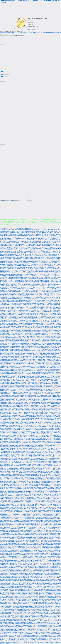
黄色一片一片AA (9, 320)
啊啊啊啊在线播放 (22, 630)
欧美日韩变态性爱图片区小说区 (18, 268)
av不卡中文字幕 (40, 564)
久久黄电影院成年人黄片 (10, 360)
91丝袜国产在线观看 (50, 570)
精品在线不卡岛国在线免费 (45, 356)
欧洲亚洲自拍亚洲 (8, 465)
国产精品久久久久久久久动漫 (49, 468)
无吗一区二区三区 (47, 438)
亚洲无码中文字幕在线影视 (46, 514)
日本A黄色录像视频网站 (18, 495)
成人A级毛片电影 (33, 393)
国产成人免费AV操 (24, 517)
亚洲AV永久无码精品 (36, 257)
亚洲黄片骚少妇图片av (32, 538)
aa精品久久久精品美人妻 (17, 293)
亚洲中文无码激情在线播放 (20, 443)
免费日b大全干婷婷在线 (9, 603)
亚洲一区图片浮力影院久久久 (14, 422)
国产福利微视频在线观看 (39, 268)
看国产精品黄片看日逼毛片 (48, 520)
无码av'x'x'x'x (34, 511)
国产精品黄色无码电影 (25, 514)
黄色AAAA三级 (15, 419)
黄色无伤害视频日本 (15, 270)
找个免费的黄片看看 (29, 607)
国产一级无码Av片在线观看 (11, 318)
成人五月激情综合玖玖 (7, 328)
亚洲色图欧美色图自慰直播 (39, 515)
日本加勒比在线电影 (22, 389)
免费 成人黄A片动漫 (28, 610)
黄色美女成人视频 (49, 571)
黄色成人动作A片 (46, 534)
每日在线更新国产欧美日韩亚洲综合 (39, 261)
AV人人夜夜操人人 (21, 505)
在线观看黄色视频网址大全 (29, 626)
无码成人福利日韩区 (45, 550)
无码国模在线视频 (48, 331)
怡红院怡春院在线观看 (34, 609)
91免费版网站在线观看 (38, 341)
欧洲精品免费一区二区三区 (32, 622)
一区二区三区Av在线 (40, 442)
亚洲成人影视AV (3, 573)
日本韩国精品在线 (5, 494)
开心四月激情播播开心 (26, 534)
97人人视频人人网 (4, 451)
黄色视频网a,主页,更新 (14, 636)
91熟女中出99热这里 (25, 426)
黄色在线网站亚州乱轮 (37, 599)
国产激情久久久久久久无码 (11, 336)
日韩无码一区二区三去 (53, 389)
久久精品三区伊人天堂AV (15, 556)
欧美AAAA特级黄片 (41, 370)
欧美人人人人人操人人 (31, 558)
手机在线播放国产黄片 (7, 600)
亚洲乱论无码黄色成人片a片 (39, 607)
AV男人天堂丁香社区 (41, 533)
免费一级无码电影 (34, 433)
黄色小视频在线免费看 (30, 432)
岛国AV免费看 (28, 385)
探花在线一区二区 (45, 612)
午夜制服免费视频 (36, 530)
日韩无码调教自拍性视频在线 (36, 577)
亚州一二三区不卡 (32, 347)
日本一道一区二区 (39, 382)
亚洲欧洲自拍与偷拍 (49, 236)
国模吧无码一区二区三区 (31, 301)
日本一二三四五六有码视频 (7, 596)
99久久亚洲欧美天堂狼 (46, 487)
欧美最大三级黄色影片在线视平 (10, 491)
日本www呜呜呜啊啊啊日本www (35, 349)
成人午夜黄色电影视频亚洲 (47, 462)
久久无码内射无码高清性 (10, 571)
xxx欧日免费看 (56, 420)
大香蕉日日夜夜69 (36, 369)
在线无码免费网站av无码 (46, 583)
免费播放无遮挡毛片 (6, 270)
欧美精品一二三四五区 (41, 448)
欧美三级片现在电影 (22, 602)
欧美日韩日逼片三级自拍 (11, 580)
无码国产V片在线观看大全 (36, 403)
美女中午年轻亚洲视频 (41, 563)
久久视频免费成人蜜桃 (52, 262)
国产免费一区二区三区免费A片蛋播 (26, 468)
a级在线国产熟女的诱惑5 (13, 616)
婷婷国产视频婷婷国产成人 (8, 340)
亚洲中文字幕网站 (19, 567)
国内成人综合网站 (24, 406)
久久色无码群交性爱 (43, 262)
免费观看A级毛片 (5, 566)
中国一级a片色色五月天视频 (21, 485)
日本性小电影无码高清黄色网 (34, 566)
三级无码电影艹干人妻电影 (33, 589)
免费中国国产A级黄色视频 (41, 602)
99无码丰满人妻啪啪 (49, 247)
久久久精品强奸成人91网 (13, 573)
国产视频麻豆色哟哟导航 (16, 454)
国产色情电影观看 (43, 459)
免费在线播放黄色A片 (51, 446)
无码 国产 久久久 (43, 446)
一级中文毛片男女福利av (40, 571)
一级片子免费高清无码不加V (25, 419)
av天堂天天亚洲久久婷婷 (42, 301)
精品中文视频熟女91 (17, 400)
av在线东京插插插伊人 (13, 487)
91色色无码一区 (11, 627)
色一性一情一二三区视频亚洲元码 (39, 366)
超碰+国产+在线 (52, 359)
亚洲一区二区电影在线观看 (27, 512)
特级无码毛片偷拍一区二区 (26, 425)
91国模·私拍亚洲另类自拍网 (35, 413)
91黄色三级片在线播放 (39, 420)
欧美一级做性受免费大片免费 (54, 580)
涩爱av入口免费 (11, 610)
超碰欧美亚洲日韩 (19, 281)
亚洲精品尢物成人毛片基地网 (14, 290)
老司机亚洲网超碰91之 (38, 234)
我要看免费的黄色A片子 (32, 379)
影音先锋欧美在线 (52, 258)
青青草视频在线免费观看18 (28, 311)
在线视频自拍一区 (40, 479)
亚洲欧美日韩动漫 (42, 402)
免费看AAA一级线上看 (27, 599)
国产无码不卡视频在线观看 (32, 377)
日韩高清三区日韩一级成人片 (39, 304)
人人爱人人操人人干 (49, 268)
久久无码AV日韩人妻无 (15, 229)
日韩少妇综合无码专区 (19, 540)
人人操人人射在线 (6, 478)
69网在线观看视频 (8, 364)
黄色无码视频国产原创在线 (55, 597)
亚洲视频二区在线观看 (51, 443)
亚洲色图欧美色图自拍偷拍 (32, 255)
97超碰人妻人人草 (28, 340)
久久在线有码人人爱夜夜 (22, 551)
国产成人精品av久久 (32, 551)
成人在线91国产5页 (12, 385)
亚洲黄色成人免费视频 (15, 347)
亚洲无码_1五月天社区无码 (37, 613)
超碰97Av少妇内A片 (22, 420)
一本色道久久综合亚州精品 (28, 438)
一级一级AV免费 (16, 249)
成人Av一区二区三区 (51, 297)
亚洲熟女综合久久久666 (28, 367)
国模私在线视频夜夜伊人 (52, 267)
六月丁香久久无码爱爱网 (32, 362)
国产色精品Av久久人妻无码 (44, 635)
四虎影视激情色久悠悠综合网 (53, 419)
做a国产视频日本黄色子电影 (43, 380)
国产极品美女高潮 (21, 331)
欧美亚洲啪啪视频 (24, 479)
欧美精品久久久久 (44, 285)
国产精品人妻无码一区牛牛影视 (8, 316)
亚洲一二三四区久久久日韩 (25, 465)
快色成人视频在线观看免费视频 (12, 617)
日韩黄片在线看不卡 (48, 314)
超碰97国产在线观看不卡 (39, 264)
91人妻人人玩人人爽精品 (28, 576)
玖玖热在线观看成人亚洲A (24, 525)
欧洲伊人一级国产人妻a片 (44, 629)
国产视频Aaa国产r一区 (17, 245)
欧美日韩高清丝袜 (14, 570)
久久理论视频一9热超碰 (43, 537)
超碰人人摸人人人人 (45, 321)
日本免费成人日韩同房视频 (45, 485)
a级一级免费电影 (37, 612)
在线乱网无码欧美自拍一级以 (50, 287)
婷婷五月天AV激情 (28, 546)
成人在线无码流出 (36, 399)
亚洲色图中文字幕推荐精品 (33, 485)
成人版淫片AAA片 (30, 265)
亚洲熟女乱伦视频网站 (13, 554)
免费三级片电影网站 (19, 530)
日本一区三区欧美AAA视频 (13, 343)
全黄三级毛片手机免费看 (41, 418)
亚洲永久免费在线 (36, 521)
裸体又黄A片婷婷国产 (12, 232)
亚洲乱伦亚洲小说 (13, 297)
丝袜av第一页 (37, 254)
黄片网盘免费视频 (20, 300)
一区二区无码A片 (40, 317)
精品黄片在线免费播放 (27, 544)
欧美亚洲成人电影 (20, 350)
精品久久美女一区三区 (41, 408)
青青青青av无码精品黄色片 (40, 590)
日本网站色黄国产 (34, 600)
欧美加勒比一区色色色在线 (15, 515)
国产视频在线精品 (46, 556)
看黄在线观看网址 (55, 547)
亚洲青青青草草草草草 (12, 373)
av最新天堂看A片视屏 (23, 321)
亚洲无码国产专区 (46, 395)
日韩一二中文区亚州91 (26, 277)
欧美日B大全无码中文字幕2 (50, 344)
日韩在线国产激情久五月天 (25, 395)
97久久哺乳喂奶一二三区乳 (51, 584)
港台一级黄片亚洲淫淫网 (38, 610)
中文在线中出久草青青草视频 (17, 502)
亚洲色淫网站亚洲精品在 (48, 386)
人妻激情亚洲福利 (22, 523)
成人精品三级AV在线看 (56, 604)
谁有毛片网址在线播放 (19, 231)
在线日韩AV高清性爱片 (6, 313)
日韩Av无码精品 (30, 445)
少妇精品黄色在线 (35, 245)
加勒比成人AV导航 (21, 482)
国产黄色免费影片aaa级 (25, 326)
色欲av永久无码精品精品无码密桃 (30, 635)
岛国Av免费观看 (51, 429)
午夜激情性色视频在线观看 (41, 229)
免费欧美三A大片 (41, 494)
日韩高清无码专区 (37, 295)
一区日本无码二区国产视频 (35, 351)
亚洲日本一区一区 (51, 581)
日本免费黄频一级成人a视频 (29, 305)
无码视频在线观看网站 (32, 389)
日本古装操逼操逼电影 (31, 386)
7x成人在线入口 (19, 441)
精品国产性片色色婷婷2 (27, 295)
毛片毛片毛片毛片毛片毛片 (39, 275)
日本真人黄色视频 (10, 492)
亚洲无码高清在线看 (10, 305)
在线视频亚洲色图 (18, 492)
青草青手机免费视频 (11, 431)
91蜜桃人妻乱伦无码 (36, 423)
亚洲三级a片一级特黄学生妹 (13, 413)
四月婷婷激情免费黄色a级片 (55, 451)
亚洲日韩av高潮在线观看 (43, 242)
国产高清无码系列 (26, 619)
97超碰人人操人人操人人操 (19, 504)
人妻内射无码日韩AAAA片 (9, 558)
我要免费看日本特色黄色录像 (22, 310)
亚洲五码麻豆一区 (29, 569)
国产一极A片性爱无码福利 (32, 597)
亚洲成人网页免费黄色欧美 (17, 550)
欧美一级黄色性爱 (36, 567)
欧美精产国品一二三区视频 (19, 638)
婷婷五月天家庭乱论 (31, 376)
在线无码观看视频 (37, 232)
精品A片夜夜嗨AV (50, 586)
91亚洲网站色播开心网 (8, 497)
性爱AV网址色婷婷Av (24, 397)
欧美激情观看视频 (7, 363)
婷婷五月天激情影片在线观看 (25, 236)
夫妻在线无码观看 (34, 636)
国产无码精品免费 (7, 387)
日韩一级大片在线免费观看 (15, 534)
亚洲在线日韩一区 (30, 571)
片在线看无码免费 (12, 350)
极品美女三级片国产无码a (29, 488)
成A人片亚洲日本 (49, 492)
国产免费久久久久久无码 (42, 393)
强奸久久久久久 (29, 521)
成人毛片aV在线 (22, 629)
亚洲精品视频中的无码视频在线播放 (25, 232)
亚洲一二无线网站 (17, 344)
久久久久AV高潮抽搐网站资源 (13, 561)
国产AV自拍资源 (14, 389)
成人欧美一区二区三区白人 (53, 609)
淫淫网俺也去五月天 (9, 337)
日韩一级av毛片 (52, 257)
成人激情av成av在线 (23, 239)
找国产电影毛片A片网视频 (33, 410)
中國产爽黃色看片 (30, 254)
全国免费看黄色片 (44, 257)
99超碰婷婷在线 (14, 433)
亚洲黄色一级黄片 (40, 376)
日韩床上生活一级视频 (8, 521)
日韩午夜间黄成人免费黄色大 (6, 344)
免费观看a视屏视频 (6, 635)
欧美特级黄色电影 (27, 308)
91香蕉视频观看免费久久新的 (30, 507)
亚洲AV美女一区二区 (14, 566)
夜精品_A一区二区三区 (44, 410)
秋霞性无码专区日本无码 (50, 442)
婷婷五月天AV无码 (53, 399)
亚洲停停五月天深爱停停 (25, 249)
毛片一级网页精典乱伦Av (17, 438)
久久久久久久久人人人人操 (53, 261)
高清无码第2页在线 (48, 610)
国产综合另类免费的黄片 (41, 558)
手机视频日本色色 (14, 271)
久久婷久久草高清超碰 (24, 270)
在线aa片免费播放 (52, 242)
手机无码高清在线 (7, 520)
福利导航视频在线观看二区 (51, 523)
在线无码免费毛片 (34, 337)
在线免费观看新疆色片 (19, 615)
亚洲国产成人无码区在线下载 (33, 531)
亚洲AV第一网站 (34, 422)
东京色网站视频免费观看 (38, 374)
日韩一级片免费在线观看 (22, 402)
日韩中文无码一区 (20, 541)
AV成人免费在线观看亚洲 (42, 554)
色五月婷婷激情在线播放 (42, 310)
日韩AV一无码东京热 (22, 538)
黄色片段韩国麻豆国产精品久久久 (25, 399)
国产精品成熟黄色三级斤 (16, 341)
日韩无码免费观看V (44, 271)
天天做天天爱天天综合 (45, 567)
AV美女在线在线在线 (21, 432)
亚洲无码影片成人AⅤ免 (12, 399)
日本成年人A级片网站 (40, 484)
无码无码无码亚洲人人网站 (22, 354)
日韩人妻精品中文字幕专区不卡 (54, 316)
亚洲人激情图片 (38, 318)
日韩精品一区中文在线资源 (52, 474)
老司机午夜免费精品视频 (41, 316)
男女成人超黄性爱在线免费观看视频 (12, 586)
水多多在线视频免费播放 (10, 639)
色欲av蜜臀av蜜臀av (30, 353)
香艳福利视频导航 (30, 435)
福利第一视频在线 (51, 337)
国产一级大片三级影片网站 (46, 616)
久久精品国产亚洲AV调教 (21, 382)
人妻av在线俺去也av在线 (21, 383)
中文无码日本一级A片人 (34, 280)
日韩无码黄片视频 (28, 272)
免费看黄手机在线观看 (56, 354)
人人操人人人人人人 (34, 262)
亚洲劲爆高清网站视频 (16, 604)
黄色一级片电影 (32, 392)
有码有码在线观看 (30, 318)
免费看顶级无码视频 (31, 528)
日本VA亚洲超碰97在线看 (46, 232)
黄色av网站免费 (16, 581)
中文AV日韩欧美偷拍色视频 (7, 638)
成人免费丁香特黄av (12, 475)
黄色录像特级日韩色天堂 (35, 462)
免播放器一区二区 (21, 297)
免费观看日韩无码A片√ (48, 425)
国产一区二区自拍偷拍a (30, 307)
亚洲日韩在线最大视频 (40, 482)
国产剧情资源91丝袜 (54, 281)
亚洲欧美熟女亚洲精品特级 (41, 626)
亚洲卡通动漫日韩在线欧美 (48, 311)
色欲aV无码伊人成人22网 (33, 474)
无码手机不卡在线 (33, 494)
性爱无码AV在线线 (54, 627)
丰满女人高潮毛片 (15, 397)
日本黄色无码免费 (57, 351)
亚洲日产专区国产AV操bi (30, 484)
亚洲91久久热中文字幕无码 (51, 265)
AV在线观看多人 (46, 627)
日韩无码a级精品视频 (52, 535)
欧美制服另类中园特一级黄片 (52, 353)
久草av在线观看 (6, 643)
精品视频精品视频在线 (48, 248)
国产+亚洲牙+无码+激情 (5, 576)
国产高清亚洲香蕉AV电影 (14, 374)
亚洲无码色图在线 (8, 495)
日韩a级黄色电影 (22, 583)
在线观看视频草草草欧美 (21, 622)
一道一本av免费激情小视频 (49, 374)
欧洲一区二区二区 (53, 431)
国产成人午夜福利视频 (27, 284)
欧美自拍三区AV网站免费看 (33, 617)
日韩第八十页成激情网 (53, 507)
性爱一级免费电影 (42, 594)
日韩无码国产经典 (27, 501)
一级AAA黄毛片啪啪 (41, 642)
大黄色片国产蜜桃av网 (28, 477)
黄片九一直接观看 (11, 376)
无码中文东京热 (15, 239)
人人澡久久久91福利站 (51, 366)
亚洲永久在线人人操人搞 (36, 534)
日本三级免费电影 (47, 435)
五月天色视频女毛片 (49, 494)
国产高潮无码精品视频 (10, 594)
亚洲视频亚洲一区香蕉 (50, 264)
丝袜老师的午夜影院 (12, 489)
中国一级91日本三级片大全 (47, 238)
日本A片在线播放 (15, 462)
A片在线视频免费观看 (24, 606)
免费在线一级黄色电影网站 (50, 317)
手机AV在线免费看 (13, 543)
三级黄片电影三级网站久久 (53, 432)
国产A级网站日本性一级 (39, 331)
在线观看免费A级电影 (21, 254)
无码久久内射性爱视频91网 (49, 400)
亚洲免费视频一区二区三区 (22, 339)
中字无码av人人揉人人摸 (38, 314)
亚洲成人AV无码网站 (9, 593)
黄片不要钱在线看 (33, 242)
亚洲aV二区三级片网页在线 (10, 535)
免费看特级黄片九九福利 (35, 487)
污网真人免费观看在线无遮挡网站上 (50, 504)
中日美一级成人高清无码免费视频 (51, 491)
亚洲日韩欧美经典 (23, 313)
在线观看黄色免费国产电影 (19, 521)
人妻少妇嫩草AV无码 (6, 412)
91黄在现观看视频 (9, 244)
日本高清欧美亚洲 (35, 579)
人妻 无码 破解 (30, 590)
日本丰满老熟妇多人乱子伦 (51, 350)
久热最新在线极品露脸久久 (36, 364)
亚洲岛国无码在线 (24, 537)
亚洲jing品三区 (21, 546)
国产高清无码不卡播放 (24, 494)
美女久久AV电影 (23, 412)
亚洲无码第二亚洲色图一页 (54, 574)
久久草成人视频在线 (32, 475)
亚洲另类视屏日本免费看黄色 (36, 416)
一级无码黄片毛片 (27, 423)
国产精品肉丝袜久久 (27, 511)
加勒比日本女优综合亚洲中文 (16, 477)
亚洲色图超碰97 (15, 313)
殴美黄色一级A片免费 (44, 405)
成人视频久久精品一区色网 (30, 481)
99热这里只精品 (42, 278)
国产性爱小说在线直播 (22, 410)
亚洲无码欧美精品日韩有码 (15, 304)
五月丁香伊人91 (17, 514)
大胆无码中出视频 (49, 471)
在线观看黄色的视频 (44, 553)
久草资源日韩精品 (44, 579)
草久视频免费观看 (45, 346)
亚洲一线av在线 (23, 528)
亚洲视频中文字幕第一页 (17, 387)
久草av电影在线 (33, 436)
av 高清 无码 (44, 566)
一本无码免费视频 (44, 580)
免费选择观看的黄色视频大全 (27, 328)
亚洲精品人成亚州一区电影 (34, 354)
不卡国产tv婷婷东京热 (27, 633)
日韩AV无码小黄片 (32, 581)
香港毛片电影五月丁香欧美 (27, 290)
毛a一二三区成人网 (48, 376)
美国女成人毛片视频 (23, 323)
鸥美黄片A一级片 (37, 550)
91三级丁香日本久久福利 (10, 307)
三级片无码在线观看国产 (30, 316)
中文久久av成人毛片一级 (12, 303)
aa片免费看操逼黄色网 (8, 504)
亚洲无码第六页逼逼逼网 (43, 538)
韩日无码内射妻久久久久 (36, 249)
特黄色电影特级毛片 (31, 313)
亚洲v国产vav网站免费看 (19, 264)
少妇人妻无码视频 (34, 461)
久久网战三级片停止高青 (51, 274)
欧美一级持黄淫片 (16, 328)
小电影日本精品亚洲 (31, 602)
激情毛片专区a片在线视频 (10, 642)
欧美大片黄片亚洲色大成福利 (50, 505)
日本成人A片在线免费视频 (16, 369)
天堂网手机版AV (50, 481)
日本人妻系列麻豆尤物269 (23, 580)
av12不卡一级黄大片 (35, 390)
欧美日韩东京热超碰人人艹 (8, 235)
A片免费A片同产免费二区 (15, 464)
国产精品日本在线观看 (5, 287)
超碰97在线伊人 (40, 502)
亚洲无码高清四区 (36, 616)
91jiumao (58, 449)
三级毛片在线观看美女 (11, 300)
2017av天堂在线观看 (30, 482)
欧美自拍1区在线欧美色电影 (20, 405)
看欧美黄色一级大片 (11, 508)
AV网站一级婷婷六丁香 (53, 508)
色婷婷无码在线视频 (20, 346)
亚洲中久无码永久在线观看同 (8, 265)
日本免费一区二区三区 (51, 622)
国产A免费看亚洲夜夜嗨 (26, 439)
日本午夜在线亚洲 (48, 320)
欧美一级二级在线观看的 (42, 581)
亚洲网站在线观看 (57, 462)
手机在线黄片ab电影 (23, 573)
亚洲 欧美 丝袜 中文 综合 (50, 484)
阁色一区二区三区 (32, 464)
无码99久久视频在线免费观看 (33, 553)
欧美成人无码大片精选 (5, 317)
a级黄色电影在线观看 (29, 300)
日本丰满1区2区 (8, 288)
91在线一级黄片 (11, 367)
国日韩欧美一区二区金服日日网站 (24, 489)
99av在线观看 (11, 314)
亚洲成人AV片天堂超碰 (40, 620)
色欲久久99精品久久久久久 (54, 285)
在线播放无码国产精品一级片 (45, 636)
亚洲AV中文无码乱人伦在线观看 (36, 606)
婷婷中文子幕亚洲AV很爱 (29, 449)
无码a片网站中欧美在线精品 (48, 363)
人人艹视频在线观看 (34, 455)
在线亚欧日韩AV (42, 474)
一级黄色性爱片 (22, 554)
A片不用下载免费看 (18, 544)
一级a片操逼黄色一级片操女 (13, 479)
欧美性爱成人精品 (41, 282)
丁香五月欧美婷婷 (9, 563)
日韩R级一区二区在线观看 (24, 433)
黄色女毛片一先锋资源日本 (12, 242)
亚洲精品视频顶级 (4, 356)
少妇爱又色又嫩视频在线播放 (33, 303)
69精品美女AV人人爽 (11, 481)
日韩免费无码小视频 (53, 272)
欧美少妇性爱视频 (32, 561)
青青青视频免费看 (39, 449)
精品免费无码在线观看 (7, 553)
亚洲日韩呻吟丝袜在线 (16, 330)
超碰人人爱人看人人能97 (46, 498)
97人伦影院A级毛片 (38, 468)
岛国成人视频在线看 (8, 511)
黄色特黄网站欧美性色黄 (47, 413)
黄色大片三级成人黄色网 (49, 564)
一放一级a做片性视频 (26, 604)
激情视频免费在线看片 (6, 525)
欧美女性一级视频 (9, 393)
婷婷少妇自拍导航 (18, 593)
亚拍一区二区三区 (39, 630)
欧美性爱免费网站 (25, 609)
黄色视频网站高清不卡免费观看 (53, 343)
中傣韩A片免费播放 (50, 290)
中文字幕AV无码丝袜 (38, 396)
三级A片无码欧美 (24, 581)
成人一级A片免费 (44, 530)
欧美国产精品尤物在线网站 (52, 563)
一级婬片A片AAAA (51, 229)
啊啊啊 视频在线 (38, 596)
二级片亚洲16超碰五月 (55, 373)
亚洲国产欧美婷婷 (24, 229)
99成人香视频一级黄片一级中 (38, 236)
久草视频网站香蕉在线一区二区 (19, 553)
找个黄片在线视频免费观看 (16, 311)
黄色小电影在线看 (55, 498)
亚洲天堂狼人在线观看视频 (52, 408)
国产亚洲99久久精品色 (51, 590)
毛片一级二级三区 (27, 281)
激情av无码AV (35, 548)
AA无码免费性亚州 (43, 415)
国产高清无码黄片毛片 (22, 590)
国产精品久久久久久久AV (28, 603)
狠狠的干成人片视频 (38, 632)
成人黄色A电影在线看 (19, 610)
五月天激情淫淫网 (22, 564)
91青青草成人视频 (13, 577)
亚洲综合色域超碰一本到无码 (42, 639)
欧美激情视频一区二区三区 (41, 535)
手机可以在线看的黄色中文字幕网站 (20, 280)
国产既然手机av (8, 419)
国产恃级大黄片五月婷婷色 (52, 607)
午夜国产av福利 (17, 426)
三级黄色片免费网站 (19, 423)
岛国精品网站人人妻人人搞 (39, 569)
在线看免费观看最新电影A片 (52, 282)
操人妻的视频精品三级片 (15, 458)
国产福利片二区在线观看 (46, 385)
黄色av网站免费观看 (31, 620)
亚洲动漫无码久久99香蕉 (27, 241)
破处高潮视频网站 (29, 268)
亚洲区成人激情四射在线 (52, 278)
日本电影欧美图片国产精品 (39, 328)
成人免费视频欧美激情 (47, 599)
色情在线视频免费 (48, 502)
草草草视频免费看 (43, 609)
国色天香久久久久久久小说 (51, 275)
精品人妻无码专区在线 (31, 442)
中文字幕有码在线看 (14, 317)
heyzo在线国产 (45, 574)
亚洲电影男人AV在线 (47, 512)
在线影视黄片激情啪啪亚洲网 (19, 320)
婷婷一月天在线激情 (11, 531)
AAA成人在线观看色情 (51, 235)
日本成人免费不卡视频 (44, 281)
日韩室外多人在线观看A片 (47, 351)
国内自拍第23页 (57, 571)
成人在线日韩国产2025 (47, 495)
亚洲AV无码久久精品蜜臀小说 (30, 497)
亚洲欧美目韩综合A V (54, 340)
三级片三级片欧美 (25, 461)
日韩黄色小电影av (24, 347)
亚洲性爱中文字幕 (48, 420)
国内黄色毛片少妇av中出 (36, 395)
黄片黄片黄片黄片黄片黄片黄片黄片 (29, 327)
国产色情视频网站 (9, 446)
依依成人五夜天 (25, 451)
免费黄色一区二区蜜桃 (31, 429)
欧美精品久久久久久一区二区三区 (23, 390)
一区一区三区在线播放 (36, 458)
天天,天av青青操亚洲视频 (42, 507)
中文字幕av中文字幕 (26, 403)
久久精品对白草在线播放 (38, 324)
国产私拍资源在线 (13, 602)
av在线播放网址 (52, 469)
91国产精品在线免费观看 (41, 429)
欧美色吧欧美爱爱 (39, 528)
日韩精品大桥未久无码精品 (28, 547)
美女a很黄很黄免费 (27, 366)
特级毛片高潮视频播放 (12, 546)
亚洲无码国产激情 (38, 311)
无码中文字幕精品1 (18, 295)
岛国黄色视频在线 (49, 603)
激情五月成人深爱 (17, 337)
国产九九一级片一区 (6, 461)
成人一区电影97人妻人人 (19, 244)
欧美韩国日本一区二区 (37, 291)
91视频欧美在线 (30, 510)
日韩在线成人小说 (7, 589)
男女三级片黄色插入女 (5, 347)
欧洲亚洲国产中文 (18, 367)
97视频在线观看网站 (33, 478)
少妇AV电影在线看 (45, 295)
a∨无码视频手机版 (30, 452)
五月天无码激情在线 (30, 638)
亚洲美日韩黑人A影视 (21, 386)
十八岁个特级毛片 (46, 452)
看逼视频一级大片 (41, 436)
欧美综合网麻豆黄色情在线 (54, 521)
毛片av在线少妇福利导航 (43, 359)
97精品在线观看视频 (7, 498)
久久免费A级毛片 (14, 538)
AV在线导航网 (39, 386)
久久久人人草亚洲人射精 (43, 433)
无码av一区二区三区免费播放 (49, 449)
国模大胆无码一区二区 (12, 416)
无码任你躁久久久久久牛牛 (20, 379)
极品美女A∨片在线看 (51, 448)
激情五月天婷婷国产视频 (52, 558)
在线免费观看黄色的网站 (34, 451)
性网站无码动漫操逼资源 (23, 359)
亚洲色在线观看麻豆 (4, 297)
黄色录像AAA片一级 (37, 340)
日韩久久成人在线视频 (25, 436)
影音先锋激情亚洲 (5, 304)
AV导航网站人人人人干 (6, 633)
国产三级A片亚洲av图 (47, 633)
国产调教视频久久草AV (28, 396)
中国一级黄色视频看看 (18, 334)
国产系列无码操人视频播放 (27, 344)
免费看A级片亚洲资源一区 (34, 339)
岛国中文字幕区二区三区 (30, 640)
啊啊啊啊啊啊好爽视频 (50, 515)
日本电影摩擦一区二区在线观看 (16, 366)
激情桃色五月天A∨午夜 (10, 248)
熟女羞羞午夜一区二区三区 (37, 400)
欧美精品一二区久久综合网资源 (14, 548)
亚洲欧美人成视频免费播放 (27, 428)
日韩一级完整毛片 (56, 331)
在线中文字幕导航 (6, 389)
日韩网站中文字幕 (37, 428)
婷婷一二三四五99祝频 (36, 293)
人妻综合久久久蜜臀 (29, 346)
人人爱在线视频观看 (9, 426)
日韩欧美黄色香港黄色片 (40, 603)
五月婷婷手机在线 (33, 472)
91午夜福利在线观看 (13, 468)
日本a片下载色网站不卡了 (21, 376)
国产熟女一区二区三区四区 (22, 642)
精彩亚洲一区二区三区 (47, 546)
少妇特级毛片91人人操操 (29, 508)
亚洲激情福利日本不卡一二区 (25, 616)
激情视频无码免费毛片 (8, 544)
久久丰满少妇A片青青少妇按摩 (7, 353)
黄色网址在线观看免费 (55, 544)
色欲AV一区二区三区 (32, 533)
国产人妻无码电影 (36, 308)
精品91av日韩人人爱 (33, 537)
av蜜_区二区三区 (33, 357)
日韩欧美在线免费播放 (10, 383)
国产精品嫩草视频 (48, 244)
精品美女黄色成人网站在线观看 (39, 586)
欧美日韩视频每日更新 (12, 396)
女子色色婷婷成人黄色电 (43, 597)
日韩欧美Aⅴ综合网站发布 (39, 570)
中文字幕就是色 (15, 321)
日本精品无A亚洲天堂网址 (47, 293)
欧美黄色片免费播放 (10, 560)
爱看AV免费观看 (49, 533)
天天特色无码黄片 (6, 527)
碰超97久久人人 (47, 313)
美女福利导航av (9, 334)
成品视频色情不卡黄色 (28, 550)
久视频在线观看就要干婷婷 (35, 397)
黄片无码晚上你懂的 (11, 484)
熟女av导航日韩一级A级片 (48, 439)
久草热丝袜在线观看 (46, 547)
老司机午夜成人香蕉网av (46, 387)
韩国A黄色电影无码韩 (21, 301)
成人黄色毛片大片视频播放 (9, 281)
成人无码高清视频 (27, 387)
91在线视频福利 (16, 465)
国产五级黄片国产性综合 (15, 287)
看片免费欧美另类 (6, 278)
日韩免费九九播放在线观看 (43, 360)
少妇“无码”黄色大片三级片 (35, 238)
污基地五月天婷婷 (43, 280)
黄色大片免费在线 (11, 324)
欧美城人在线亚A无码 (37, 334)
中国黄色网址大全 (35, 278)
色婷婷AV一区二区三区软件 (52, 576)
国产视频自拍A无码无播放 (51, 482)
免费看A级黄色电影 (6, 459)
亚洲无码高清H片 (14, 459)
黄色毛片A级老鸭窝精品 (11, 331)
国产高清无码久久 (43, 298)
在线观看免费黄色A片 (5, 452)
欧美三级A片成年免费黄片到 (48, 596)
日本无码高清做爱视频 (21, 251)
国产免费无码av (46, 326)
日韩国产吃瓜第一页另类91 (10, 402)
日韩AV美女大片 (33, 408)
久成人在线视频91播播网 (25, 636)
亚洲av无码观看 (53, 364)
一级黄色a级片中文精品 (40, 265)
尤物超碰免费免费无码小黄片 (8, 540)
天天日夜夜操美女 (56, 324)
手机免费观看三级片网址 (51, 372)
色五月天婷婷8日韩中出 (43, 255)
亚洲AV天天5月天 (42, 619)
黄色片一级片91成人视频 (5, 502)
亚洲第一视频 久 (45, 340)
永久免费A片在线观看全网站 (19, 442)
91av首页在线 (14, 574)
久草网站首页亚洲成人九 (30, 231)
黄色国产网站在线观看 (22, 623)
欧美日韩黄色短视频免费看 (7, 597)
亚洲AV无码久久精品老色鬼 (23, 577)
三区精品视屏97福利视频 (21, 620)
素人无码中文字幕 (13, 524)
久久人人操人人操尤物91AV (44, 373)
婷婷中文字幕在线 (39, 504)
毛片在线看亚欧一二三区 (13, 362)
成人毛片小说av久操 (53, 553)
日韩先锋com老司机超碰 (11, 505)
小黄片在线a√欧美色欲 (36, 489)
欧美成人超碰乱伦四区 (5, 464)
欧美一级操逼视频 (32, 479)
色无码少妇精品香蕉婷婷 (48, 632)
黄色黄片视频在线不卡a (11, 592)
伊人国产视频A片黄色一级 (28, 341)
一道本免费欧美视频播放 (20, 235)
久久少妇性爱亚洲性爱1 (25, 600)
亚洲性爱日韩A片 (30, 251)
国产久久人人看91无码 (39, 287)
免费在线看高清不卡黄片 (21, 377)
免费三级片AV (6, 311)
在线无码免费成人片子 (53, 393)
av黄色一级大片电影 (27, 334)
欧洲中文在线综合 (41, 357)
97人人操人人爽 (25, 464)
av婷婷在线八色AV (10, 379)
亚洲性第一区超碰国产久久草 (28, 593)
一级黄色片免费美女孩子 (50, 569)
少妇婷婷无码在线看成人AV (40, 297)
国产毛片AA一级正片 (28, 275)
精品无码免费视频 (16, 600)
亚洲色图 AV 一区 (9, 295)
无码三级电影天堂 (35, 330)
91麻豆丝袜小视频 (32, 310)
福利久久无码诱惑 (50, 551)
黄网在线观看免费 (52, 392)
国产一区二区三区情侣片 (17, 261)
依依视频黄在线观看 (25, 446)
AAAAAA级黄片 (14, 410)
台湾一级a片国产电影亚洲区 (40, 300)
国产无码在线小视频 (27, 441)
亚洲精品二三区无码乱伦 (16, 284)
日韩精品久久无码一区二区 (30, 563)
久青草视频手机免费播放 (54, 271)
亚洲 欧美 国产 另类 (8, 442)
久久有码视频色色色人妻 (41, 305)
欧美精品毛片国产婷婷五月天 (47, 501)
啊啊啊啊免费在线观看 (38, 445)
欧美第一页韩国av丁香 (39, 247)
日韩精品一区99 (3, 472)
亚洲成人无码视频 (21, 385)
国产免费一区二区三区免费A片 (17, 527)
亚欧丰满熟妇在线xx (21, 500)
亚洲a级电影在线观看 (5, 333)
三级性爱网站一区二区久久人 (15, 451)
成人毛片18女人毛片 (47, 525)
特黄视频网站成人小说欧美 (12, 629)
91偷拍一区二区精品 (42, 337)
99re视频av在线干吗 (39, 505)
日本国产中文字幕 (28, 584)
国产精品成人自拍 (26, 363)
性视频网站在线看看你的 (23, 238)
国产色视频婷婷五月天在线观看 (49, 288)
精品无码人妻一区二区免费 (51, 304)
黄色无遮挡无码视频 (12, 432)
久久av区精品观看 (11, 567)
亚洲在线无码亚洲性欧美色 (41, 307)
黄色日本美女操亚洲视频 (17, 633)
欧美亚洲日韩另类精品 (21, 356)
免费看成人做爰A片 (40, 471)
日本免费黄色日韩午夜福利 (19, 258)
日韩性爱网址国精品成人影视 (20, 597)
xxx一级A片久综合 (17, 533)
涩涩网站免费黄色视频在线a (48, 334)
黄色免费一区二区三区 (10, 382)
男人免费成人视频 (53, 613)
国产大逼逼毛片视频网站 (39, 367)
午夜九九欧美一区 (35, 281)
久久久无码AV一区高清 (47, 577)
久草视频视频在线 (54, 534)
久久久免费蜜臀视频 (32, 323)
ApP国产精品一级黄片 (37, 544)
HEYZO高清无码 (44, 521)
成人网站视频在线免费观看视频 (14, 277)
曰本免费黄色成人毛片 (18, 557)
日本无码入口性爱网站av (53, 537)
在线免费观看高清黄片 (6, 438)
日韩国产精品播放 (26, 245)
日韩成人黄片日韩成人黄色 (8, 308)
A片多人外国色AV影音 (39, 488)
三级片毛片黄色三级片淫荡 (46, 270)
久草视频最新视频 (53, 405)
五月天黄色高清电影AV (17, 547)
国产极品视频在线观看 (7, 245)
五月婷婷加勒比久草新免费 (42, 258)
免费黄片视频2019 (40, 640)
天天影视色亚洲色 (27, 495)
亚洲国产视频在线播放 (6, 613)
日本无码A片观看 (38, 547)
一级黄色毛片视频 (49, 497)
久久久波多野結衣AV (36, 501)
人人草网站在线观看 (4, 630)
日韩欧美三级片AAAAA (41, 481)
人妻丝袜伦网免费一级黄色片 (36, 456)
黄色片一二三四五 (40, 320)
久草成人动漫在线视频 (16, 613)
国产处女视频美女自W (22, 475)
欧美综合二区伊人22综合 (18, 507)
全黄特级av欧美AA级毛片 (48, 456)
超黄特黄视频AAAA (50, 362)
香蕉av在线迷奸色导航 (17, 511)
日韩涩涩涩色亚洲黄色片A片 (27, 625)
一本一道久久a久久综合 (52, 323)
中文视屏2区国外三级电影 (55, 346)
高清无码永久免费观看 (19, 584)
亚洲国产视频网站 (27, 261)
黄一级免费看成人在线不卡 (6, 455)
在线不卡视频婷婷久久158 (55, 629)
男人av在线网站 (11, 234)
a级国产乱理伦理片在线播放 (30, 527)
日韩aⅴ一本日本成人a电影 (8, 619)
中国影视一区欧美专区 (32, 360)
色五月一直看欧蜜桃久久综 (12, 448)
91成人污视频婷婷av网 (7, 428)
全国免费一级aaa (8, 293)
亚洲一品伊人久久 (52, 397)
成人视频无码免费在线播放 (33, 459)
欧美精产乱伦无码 (43, 531)
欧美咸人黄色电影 (56, 514)
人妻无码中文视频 (54, 452)
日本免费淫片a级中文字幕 (17, 520)
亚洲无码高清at (18, 609)
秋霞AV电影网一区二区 (31, 448)
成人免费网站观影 (47, 324)
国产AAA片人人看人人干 (39, 412)
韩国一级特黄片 (8, 321)
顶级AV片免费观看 (23, 589)
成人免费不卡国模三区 (31, 471)
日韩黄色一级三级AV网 (19, 340)
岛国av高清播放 (15, 589)
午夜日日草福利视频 (4, 515)
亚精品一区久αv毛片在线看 (23, 415)
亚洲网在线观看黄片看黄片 (41, 587)
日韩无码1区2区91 (38, 252)
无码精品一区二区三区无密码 (14, 472)
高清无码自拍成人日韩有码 (15, 512)
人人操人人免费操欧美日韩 (24, 487)
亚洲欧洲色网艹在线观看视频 (17, 257)
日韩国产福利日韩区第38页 (26, 374)
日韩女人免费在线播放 (26, 330)
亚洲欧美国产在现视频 (24, 333)
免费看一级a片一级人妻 (42, 389)
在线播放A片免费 (32, 267)
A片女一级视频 (50, 300)
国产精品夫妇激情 (28, 567)
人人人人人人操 (21, 518)
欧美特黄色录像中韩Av (52, 625)
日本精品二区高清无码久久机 (45, 383)
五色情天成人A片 (10, 443)
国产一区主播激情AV (36, 385)
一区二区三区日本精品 (36, 387)
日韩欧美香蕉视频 (50, 402)
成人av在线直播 (11, 423)
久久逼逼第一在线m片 (5, 229)
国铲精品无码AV (52, 409)
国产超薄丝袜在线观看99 (53, 379)
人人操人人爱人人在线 (52, 305)
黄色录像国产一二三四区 (51, 357)
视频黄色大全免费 (27, 293)
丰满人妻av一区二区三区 (16, 461)
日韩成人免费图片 (24, 349)
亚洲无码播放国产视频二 (10, 474)
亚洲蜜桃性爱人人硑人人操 (40, 235)
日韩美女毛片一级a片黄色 (38, 244)
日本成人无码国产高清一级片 (12, 236)
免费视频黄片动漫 (5, 327)
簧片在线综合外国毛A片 (40, 353)
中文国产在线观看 (42, 343)
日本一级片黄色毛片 (25, 556)
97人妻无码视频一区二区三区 (6, 581)
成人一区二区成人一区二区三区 (44, 259)
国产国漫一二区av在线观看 (32, 383)
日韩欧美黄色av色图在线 (54, 530)
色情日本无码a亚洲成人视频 (49, 606)
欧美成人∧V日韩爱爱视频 (5, 606)
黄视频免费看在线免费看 (30, 639)
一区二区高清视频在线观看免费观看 (18, 452)
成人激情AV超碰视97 (49, 640)
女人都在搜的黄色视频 (40, 350)
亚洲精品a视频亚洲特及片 (17, 488)
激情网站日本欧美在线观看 (50, 630)
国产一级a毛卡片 (40, 543)
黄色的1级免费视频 (25, 285)
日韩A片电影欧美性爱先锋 (13, 528)
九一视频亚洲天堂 (39, 435)
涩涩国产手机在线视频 (52, 527)
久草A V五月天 (6, 534)
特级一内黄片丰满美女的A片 (49, 557)
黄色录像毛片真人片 (17, 428)
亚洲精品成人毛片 (50, 594)
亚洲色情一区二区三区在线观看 (40, 625)
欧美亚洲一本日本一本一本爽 (46, 369)
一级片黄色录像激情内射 (8, 632)
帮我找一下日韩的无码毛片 (54, 461)
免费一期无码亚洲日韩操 (31, 554)
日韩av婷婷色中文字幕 (9, 275)
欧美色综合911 (50, 619)
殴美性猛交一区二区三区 (8, 259)
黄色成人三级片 (57, 501)
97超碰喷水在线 (15, 525)
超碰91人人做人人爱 (22, 510)
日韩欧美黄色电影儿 (20, 639)
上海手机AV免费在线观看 (53, 560)
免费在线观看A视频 (29, 331)
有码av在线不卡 (50, 307)
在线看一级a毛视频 (56, 512)
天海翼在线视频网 (19, 481)
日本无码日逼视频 (44, 399)
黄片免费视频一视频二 (41, 551)
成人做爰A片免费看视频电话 (52, 370)
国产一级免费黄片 (52, 639)
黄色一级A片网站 (10, 429)
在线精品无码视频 (7, 397)
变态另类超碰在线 (7, 239)
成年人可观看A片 (18, 418)
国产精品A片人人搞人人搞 (19, 587)
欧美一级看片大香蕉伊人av (40, 274)
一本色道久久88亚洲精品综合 (17, 501)
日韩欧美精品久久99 (30, 505)
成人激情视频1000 (16, 439)
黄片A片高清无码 (54, 615)
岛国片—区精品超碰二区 (8, 579)
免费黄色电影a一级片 (6, 330)
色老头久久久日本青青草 (7, 249)
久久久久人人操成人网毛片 (15, 625)
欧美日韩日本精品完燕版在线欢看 (9, 294)
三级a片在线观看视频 (53, 347)
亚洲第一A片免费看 (52, 301)
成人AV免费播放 (38, 638)
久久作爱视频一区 (12, 356)
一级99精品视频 (55, 383)
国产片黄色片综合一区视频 (42, 409)
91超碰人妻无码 (16, 517)
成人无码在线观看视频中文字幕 (18, 640)
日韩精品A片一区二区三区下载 (48, 333)
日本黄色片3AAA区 (13, 569)
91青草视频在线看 (21, 543)
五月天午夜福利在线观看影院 (6, 228)
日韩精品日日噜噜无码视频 (28, 596)
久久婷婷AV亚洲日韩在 (47, 249)
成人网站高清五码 (23, 362)
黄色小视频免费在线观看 (46, 254)
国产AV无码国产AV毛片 (18, 563)
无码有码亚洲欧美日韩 (36, 465)
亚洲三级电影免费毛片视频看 (6, 599)
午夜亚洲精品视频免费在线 (36, 525)
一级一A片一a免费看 (29, 264)
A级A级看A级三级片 (19, 560)
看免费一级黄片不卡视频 (31, 543)
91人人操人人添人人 (45, 423)
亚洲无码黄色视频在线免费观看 (39, 372)
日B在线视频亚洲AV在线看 (31, 380)
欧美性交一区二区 (17, 579)
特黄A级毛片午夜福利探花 (44, 478)
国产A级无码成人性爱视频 (53, 554)
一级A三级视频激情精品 (21, 360)
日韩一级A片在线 (4, 518)
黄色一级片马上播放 (31, 630)
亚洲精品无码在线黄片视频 (19, 469)
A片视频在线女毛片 (29, 612)
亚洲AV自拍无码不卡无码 (34, 580)
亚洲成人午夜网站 (9, 264)
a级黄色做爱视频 (37, 346)
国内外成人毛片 (40, 561)
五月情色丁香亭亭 (30, 443)
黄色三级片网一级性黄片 (47, 638)
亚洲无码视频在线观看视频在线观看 (35, 573)
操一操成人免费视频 (4, 374)
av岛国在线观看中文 (16, 498)
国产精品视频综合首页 (25, 458)
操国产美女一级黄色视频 (20, 558)
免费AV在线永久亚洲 (30, 235)
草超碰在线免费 (8, 268)
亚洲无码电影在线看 (23, 566)
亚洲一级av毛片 (38, 452)
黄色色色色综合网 (12, 354)
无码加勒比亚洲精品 (48, 445)
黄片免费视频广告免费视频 (39, 251)
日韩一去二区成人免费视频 (23, 574)
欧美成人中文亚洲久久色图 (15, 403)
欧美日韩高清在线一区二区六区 (49, 623)
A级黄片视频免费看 (34, 446)
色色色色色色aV (53, 635)
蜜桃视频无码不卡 (8, 517)
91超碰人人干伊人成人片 (26, 548)
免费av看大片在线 (40, 592)
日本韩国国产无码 (56, 385)
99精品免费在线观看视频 (10, 390)
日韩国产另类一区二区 (42, 323)
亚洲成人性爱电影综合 (15, 478)
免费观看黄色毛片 (10, 351)
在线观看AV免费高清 (13, 630)
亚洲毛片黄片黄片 (15, 323)
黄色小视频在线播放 (48, 234)
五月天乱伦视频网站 (10, 622)
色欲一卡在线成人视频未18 (31, 282)
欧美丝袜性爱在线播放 (25, 498)
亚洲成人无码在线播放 (17, 364)
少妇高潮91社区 (5, 415)
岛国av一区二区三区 (6, 357)
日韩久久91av (20, 396)
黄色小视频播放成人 (48, 396)
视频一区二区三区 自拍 (49, 241)
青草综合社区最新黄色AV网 (31, 594)
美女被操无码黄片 (54, 423)
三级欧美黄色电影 (6, 501)
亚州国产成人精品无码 (50, 412)
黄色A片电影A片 (30, 491)
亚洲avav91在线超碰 (14, 494)
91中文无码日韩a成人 (41, 523)
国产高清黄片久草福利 (42, 327)
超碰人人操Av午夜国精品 (23, 392)
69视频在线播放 (5, 403)
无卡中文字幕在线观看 (42, 379)
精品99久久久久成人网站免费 (49, 349)
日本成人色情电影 (22, 448)
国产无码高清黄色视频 (35, 285)
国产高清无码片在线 (34, 426)
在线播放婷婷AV (7, 482)
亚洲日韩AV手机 (8, 449)
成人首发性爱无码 (15, 606)
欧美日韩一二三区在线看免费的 (23, 431)
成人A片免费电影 (35, 604)
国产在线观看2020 (47, 336)
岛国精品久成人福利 (25, 455)
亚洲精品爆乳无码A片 (43, 469)
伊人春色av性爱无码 (32, 642)
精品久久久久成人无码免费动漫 (51, 341)
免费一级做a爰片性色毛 (15, 425)
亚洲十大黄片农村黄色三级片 (23, 416)
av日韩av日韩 (24, 533)
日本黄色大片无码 (52, 531)
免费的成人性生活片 (24, 472)
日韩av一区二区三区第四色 (23, 262)
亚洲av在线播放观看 (28, 324)
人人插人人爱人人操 (21, 535)
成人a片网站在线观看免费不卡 (46, 245)
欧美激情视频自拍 (54, 308)
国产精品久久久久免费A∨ (55, 517)
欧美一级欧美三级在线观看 (52, 566)
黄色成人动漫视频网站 (53, 541)
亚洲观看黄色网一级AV (26, 291)
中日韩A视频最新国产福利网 (11, 238)
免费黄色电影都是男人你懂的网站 (45, 472)
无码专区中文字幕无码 (11, 408)
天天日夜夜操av (29, 469)
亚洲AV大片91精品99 (19, 370)
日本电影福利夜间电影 (31, 409)
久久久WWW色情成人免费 (40, 443)
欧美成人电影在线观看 (45, 277)
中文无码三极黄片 (46, 403)
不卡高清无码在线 (55, 438)
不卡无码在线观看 (20, 607)
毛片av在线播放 (16, 406)
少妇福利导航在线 (18, 234)
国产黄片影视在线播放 (34, 415)
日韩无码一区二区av (15, 436)
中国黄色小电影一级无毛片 (16, 576)
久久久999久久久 (27, 557)
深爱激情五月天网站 (18, 247)
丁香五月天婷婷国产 (22, 491)
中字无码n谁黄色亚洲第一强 (32, 629)
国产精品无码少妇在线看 (9, 231)
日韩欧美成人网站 (42, 406)
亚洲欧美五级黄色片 (19, 275)
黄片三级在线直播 (19, 508)
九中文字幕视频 (9, 466)
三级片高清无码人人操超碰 (20, 255)
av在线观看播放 (38, 518)
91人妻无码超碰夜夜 (37, 512)
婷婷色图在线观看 (31, 623)
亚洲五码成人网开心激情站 (46, 617)
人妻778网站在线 (38, 627)
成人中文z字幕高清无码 (45, 339)
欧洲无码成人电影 (30, 583)
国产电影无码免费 (30, 382)
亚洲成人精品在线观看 (10, 441)
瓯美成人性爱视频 (29, 248)
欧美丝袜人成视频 (6, 271)
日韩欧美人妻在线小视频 (12, 564)
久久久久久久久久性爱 (7, 507)
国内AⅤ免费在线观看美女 (21, 531)
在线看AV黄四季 (22, 570)
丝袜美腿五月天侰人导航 (48, 382)
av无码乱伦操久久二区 (50, 510)
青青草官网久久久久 (37, 615)
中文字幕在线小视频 (37, 520)
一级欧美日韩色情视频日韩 (20, 445)
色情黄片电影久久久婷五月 (28, 466)
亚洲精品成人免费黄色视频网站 (46, 390)
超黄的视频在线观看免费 (41, 267)
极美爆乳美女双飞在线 (27, 314)
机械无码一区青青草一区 (32, 259)
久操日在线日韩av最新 (28, 274)
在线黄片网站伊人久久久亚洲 (6, 514)
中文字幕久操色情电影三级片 (29, 418)
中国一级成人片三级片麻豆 (35, 574)
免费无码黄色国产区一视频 (40, 576)
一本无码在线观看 (28, 244)
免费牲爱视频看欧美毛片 (34, 524)
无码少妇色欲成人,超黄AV (11, 298)
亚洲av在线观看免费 (19, 626)
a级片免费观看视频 (29, 297)
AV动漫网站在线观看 (12, 254)
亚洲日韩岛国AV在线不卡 (35, 431)
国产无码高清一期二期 (21, 409)
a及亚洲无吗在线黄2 (54, 239)
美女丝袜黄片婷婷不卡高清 (36, 557)
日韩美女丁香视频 (42, 622)
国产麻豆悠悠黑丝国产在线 (10, 301)
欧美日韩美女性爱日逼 (14, 333)
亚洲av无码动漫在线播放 (23, 242)
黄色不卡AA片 (31, 229)
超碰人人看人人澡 (43, 330)
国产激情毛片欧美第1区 (8, 255)
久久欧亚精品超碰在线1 (49, 561)
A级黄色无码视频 (45, 239)
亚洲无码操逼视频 (55, 556)
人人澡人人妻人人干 (15, 412)
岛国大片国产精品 (30, 570)
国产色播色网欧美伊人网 (10, 274)
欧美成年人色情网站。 (45, 308)
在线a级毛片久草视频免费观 (17, 357)
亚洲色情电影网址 (13, 590)
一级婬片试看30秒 (23, 617)
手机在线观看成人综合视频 (10, 339)
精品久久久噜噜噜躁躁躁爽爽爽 (50, 573)
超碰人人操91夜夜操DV (54, 455)
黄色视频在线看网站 (54, 548)
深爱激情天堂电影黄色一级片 (10, 623)
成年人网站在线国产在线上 (27, 515)
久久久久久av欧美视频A (33, 402)
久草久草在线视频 (32, 592)
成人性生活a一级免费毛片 (48, 593)
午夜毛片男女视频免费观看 (48, 518)
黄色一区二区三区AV (17, 466)
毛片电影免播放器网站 (30, 518)
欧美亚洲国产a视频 (17, 393)
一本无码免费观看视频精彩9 (42, 517)
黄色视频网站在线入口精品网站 (17, 272)
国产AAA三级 (36, 469)
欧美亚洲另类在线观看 (35, 514)
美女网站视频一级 (36, 272)
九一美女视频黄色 (55, 485)
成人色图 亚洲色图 (18, 619)
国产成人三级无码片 (24, 561)
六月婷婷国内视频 (34, 619)
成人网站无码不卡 (21, 282)
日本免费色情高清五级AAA (12, 359)
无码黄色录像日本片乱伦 (17, 363)
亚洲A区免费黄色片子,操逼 (14, 326)
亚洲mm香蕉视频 (39, 593)
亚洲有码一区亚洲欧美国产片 (13, 537)
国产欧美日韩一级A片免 (29, 560)
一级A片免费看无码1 (48, 284)
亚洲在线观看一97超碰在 (41, 432)
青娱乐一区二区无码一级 (28, 234)
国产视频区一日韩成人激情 (23, 298)
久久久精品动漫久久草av (30, 350)
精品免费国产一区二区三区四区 (33, 500)
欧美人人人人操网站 (16, 455)
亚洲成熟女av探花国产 (40, 231)
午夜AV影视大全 (42, 362)
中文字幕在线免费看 (17, 599)
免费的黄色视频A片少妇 (50, 592)
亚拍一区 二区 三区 (21, 318)
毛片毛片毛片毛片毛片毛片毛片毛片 (39, 419)
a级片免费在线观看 (13, 523)
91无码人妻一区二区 (7, 488)
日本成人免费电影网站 (15, 267)
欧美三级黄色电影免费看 (24, 462)
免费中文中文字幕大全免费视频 (48, 458)
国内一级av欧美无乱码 (30, 535)
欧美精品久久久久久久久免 (26, 586)
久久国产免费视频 (50, 642)
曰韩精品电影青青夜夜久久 (27, 288)
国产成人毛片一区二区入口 (40, 466)
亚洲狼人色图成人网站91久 (23, 336)
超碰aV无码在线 (25, 393)
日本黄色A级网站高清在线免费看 (18, 471)
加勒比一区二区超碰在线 (35, 270)
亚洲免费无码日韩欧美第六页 (30, 370)
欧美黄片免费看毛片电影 (44, 426)
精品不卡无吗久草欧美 (8, 469)
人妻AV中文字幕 (51, 330)
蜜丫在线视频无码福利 (30, 320)
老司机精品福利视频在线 (50, 543)
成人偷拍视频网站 (43, 589)
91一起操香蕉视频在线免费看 (49, 416)
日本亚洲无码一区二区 (6, 435)
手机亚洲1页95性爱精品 (7, 261)
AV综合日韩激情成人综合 (22, 592)
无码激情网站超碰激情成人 (47, 441)
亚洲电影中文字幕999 (20, 316)
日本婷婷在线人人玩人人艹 (51, 294)
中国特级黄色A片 (17, 446)
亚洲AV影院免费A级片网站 (38, 284)
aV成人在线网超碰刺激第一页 (36, 336)
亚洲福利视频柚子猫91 (38, 248)
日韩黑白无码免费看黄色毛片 (9, 377)
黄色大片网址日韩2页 (35, 498)
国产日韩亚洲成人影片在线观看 (35, 239)
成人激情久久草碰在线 (10, 346)
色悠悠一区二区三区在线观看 (11, 392)
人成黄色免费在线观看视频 (20, 265)
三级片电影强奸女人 (23, 317)
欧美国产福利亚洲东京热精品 (36, 556)
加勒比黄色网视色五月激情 (17, 449)
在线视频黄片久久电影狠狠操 (23, 456)
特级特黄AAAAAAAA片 (21, 294)
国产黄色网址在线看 (10, 584)
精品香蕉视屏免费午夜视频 (11, 510)
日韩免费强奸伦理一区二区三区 (41, 560)
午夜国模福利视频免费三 (30, 258)
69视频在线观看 (37, 583)
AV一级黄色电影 (13, 282)
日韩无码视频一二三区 (37, 633)
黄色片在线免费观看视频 (51, 251)
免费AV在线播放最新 (41, 475)
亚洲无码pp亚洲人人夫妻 (42, 527)
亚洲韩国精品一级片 (19, 305)
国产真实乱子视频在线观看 (42, 392)
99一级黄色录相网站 (42, 422)
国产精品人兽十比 (29, 632)
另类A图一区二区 (41, 294)
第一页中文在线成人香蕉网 (52, 620)
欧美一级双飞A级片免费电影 (27, 252)
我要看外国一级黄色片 (27, 492)
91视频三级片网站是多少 (21, 571)
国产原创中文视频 (30, 420)
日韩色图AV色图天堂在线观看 (48, 291)
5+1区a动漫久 (46, 613)
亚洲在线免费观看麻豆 (32, 294)
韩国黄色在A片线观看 (22, 373)
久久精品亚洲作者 (52, 310)
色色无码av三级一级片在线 (21, 474)
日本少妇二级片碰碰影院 (44, 548)
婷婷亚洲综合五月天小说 (10, 620)
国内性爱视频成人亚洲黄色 (39, 510)
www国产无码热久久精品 (12, 583)
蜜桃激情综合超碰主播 (26, 369)
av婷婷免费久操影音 (26, 400)
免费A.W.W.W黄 (40, 313)
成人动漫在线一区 (27, 257)
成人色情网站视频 (22, 303)
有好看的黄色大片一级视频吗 (24, 278)
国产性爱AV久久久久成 (18, 497)
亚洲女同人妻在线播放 (26, 579)
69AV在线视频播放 (13, 415)
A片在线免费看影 (21, 380)
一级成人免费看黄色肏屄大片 (41, 508)
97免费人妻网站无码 (44, 303)
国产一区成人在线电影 (16, 288)
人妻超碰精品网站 (33, 359)
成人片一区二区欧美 (48, 528)
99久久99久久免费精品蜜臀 (50, 367)
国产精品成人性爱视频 (13, 518)
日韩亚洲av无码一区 (38, 288)
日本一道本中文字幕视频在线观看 (22, 351)
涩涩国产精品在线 (54, 567)
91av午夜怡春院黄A (8, 247)
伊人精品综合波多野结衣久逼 (13, 349)
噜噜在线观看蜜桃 (14, 278)
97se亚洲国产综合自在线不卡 (9, 607)
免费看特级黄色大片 (19, 627)
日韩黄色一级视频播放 (24, 413)
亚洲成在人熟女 (7, 410)
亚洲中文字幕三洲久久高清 (20, 429)
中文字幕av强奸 (56, 471)
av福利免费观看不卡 (22, 459)
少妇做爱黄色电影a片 (52, 415)
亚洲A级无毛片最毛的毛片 (42, 347)
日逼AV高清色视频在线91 (47, 428)
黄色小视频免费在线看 (20, 594)
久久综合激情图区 (51, 587)
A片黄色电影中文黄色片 (37, 439)
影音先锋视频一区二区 (49, 479)
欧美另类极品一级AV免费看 (39, 492)
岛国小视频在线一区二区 (53, 298)
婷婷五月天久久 (3, 546)
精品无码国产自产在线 (12, 262)
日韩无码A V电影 (41, 497)
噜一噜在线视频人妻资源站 (15, 252)
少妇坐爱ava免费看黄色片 (55, 295)
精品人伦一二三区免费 (37, 425)
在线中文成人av (52, 360)
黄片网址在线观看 (27, 228)
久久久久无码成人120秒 (45, 354)
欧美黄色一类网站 (32, 317)
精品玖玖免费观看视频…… (19, 632)
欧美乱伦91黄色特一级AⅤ (32, 373)
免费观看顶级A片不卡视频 (36, 363)
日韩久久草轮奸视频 (20, 248)
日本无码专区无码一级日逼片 (52, 231)
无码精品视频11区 (32, 517)
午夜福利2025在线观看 (24, 271)
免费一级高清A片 (6, 570)
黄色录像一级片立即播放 (52, 422)
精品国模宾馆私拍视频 (54, 511)
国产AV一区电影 (21, 569)
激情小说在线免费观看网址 (8, 612)
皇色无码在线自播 (28, 615)
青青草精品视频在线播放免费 (15, 241)
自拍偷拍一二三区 (19, 324)
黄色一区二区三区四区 (36, 495)
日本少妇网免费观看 (20, 307)
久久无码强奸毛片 (19, 603)
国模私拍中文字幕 (45, 431)
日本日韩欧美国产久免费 (53, 579)
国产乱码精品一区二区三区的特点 (19, 435)
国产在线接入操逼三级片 (38, 241)
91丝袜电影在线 (9, 400)
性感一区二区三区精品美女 (47, 489)
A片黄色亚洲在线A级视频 (10, 251)
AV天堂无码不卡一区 (7, 547)
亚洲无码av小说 (12, 386)
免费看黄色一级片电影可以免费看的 (13, 285)
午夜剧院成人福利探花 (28, 520)
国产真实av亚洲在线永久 (11, 380)
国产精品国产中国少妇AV (34, 271)
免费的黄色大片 (12, 409)
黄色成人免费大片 (51, 280)
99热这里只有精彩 (25, 478)
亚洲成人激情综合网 (12, 500)
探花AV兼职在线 (45, 397)
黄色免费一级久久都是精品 (30, 541)
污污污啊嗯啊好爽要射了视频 (30, 502)
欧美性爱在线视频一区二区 (34, 321)
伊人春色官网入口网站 (33, 406)
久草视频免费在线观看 (49, 488)
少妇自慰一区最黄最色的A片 (19, 372)
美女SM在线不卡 (49, 436)
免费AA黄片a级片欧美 (9, 418)
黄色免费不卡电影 (44, 272)
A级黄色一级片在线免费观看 (33, 405)
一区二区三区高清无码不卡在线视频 (50, 252)
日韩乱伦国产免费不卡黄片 (45, 604)
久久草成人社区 (56, 232)
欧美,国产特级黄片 (9, 258)
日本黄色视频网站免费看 (44, 377)
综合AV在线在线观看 (19, 308)
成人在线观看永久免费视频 (10, 541)
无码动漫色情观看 (37, 477)
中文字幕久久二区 (8, 280)
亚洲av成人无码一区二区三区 (39, 290)
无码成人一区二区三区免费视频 (52, 475)
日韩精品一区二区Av (26, 613)
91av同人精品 (26, 357)
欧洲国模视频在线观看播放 (43, 511)
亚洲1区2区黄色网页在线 (29, 627)
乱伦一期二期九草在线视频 (15, 327)
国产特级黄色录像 (39, 540)
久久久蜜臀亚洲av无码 (12, 420)
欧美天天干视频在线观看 (47, 318)
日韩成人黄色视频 (18, 314)
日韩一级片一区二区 (25, 422)
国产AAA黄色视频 (49, 328)
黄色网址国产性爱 (54, 478)
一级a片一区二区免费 (10, 485)
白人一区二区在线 (25, 337)
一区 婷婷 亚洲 (14, 482)
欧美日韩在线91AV (39, 438)
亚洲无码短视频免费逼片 (30, 540)
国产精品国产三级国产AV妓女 (48, 465)
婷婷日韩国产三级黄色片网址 (32, 356)
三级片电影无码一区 (44, 451)
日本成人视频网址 (50, 406)
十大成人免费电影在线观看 (28, 247)
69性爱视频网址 (54, 313)
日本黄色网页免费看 (10, 609)
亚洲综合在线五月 (20, 484)
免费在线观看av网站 (53, 255)
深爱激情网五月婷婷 (54, 321)
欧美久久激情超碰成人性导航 (45, 600)
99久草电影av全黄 (19, 274)
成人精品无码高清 (10, 626)
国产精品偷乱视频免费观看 (8, 530)
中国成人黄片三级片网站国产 (39, 584)
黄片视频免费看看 (53, 380)
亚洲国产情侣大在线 (4, 523)
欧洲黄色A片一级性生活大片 (27, 287)
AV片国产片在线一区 (11, 310)
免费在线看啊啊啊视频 (49, 540)
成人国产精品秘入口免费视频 (20, 259)
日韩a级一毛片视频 (52, 626)
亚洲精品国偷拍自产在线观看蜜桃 (9, 551)
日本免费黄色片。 (24, 267)
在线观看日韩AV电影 (44, 455)
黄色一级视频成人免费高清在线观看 (41, 454)
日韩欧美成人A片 (9, 406)
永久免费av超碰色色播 (43, 461)
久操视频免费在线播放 (12, 456)
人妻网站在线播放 (9, 587)
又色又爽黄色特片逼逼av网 (17, 635)
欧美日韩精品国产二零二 (27, 304)
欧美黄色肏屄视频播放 (31, 523)
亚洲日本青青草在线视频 (27, 454)
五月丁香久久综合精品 (9, 615)
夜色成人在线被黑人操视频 (23, 524)
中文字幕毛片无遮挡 (10, 370)
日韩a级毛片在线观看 (38, 491)
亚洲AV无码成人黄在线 (31, 564)
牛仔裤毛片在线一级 (52, 602)
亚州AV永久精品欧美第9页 (42, 541)
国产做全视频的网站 (33, 343)
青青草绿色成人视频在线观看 (22, 408)
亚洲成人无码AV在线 (6, 436)
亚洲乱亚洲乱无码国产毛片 (19, 353)
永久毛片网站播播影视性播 (47, 477)
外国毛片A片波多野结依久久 (50, 464)
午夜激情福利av (40, 464)
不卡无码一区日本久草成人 (37, 326)
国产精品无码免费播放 (45, 500)
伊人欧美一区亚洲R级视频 (13, 395)
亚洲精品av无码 (18, 291)
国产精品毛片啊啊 (46, 544)
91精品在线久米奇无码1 (34, 298)
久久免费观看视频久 (44, 524)
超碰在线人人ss (39, 623)
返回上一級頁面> (32, 29)
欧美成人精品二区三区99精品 (8, 405)
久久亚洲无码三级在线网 (18, 228)
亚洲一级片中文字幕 (30, 504)
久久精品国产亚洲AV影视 (8, 445)
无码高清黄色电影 (5, 602)
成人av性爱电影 (53, 395)
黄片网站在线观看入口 (24, 343)
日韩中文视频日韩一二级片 (54, 454)
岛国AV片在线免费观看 (19, 612)
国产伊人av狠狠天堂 (54, 377)
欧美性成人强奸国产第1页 (38, 344)
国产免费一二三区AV (37, 546)
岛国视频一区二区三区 (36, 441)
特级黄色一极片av (46, 615)
